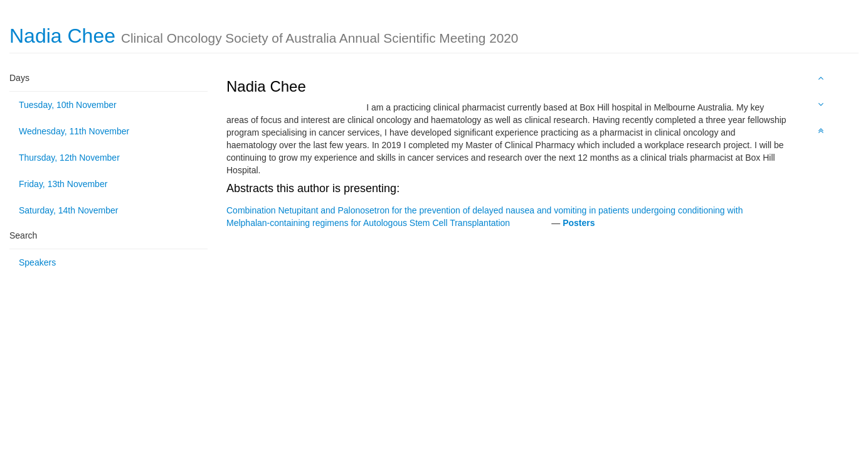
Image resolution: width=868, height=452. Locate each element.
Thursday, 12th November (69, 158)
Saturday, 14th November (69, 210)
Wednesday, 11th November (74, 131)
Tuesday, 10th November (68, 105)
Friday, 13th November (63, 184)
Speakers (37, 262)
